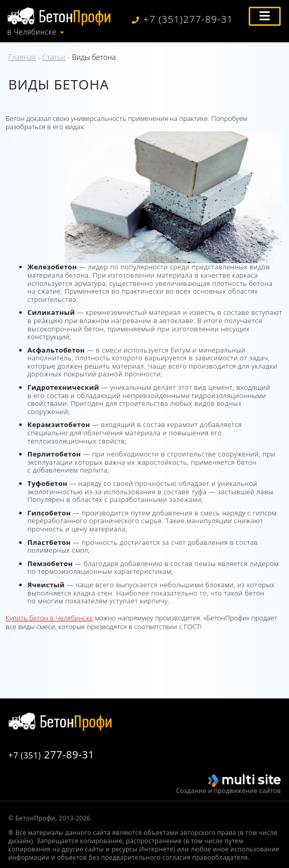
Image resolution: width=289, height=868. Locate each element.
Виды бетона (94, 57)
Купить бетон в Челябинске (49, 618)
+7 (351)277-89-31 (182, 19)
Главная (22, 57)
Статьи (54, 57)
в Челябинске (32, 32)
